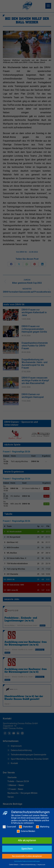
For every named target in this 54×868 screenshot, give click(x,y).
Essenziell (9, 827)
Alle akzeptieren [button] (27, 841)
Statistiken (26, 827)
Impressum (41, 865)
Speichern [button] (27, 849)
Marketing (43, 827)
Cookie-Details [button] (14, 865)
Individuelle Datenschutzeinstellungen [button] (27, 862)
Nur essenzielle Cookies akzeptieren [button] (27, 857)
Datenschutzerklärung (28, 865)
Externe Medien (26, 832)
